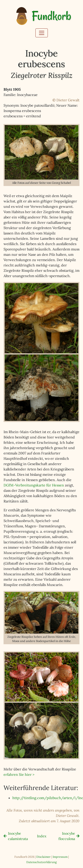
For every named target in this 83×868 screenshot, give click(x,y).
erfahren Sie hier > (19, 774)
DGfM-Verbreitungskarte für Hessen (34, 485)
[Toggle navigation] (42, 33)
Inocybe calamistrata (18, 836)
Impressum (60, 857)
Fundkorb (51, 16)
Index (42, 836)
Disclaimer (43, 857)
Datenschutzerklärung (41, 862)
